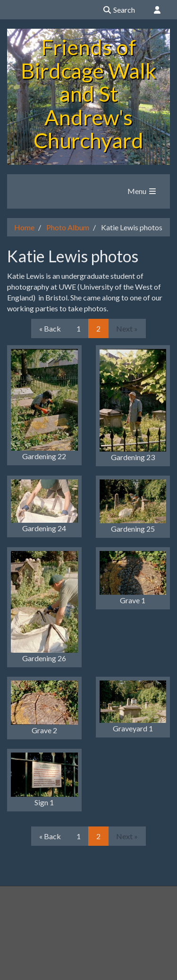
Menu (142, 191)
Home (24, 227)
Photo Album (68, 227)
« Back (50, 328)
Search (119, 10)
